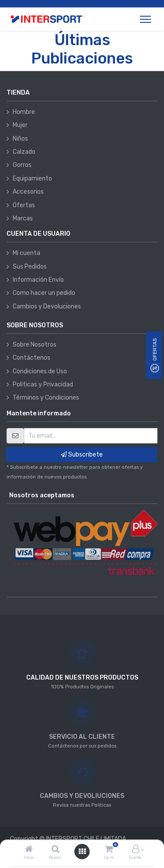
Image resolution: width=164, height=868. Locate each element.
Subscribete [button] (82, 455)
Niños (20, 139)
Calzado (24, 152)
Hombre (24, 112)
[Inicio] (29, 850)
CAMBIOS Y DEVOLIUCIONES (82, 796)
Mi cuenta (26, 253)
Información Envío (38, 280)
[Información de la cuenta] (136, 850)
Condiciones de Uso (40, 371)
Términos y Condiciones (46, 398)
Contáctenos (31, 358)
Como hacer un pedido (44, 293)
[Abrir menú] (82, 852)
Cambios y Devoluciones (47, 306)
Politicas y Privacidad (43, 384)
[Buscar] (56, 850)
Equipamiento (32, 179)
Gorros (22, 165)
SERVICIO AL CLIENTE (82, 737)
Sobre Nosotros (35, 345)
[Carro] (109, 850)
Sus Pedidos (30, 267)
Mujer (20, 125)
